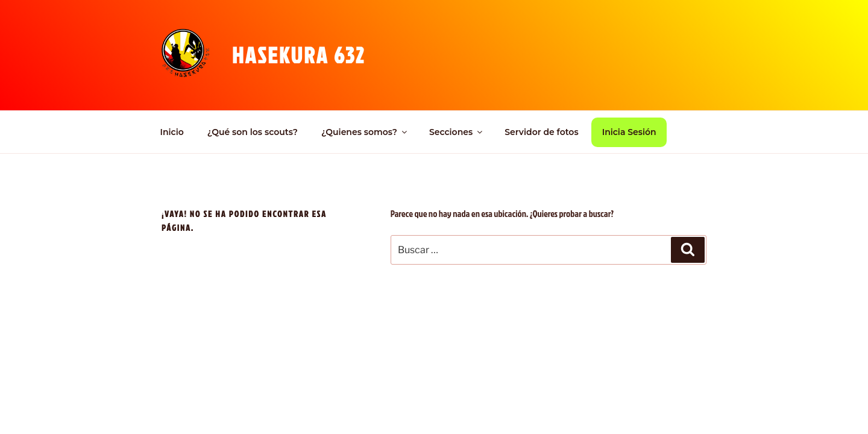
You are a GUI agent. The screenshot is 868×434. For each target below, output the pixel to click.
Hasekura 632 (299, 55)
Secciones (457, 132)
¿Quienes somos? (365, 132)
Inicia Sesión (629, 132)
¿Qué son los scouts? (253, 132)
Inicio (172, 132)
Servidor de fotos (541, 132)
